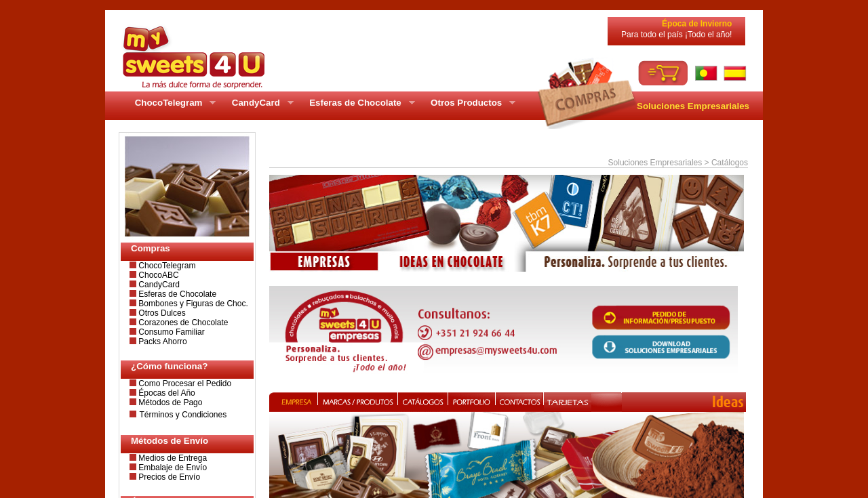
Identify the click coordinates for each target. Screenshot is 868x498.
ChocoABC (158, 275)
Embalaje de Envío (172, 468)
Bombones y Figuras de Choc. (192, 304)
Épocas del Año (166, 393)
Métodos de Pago (169, 402)
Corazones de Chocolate (182, 323)
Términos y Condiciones (183, 415)
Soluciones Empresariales (693, 106)
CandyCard (158, 285)
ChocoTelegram (166, 266)
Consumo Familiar (171, 332)
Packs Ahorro (162, 341)
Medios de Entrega (172, 458)
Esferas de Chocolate (176, 294)
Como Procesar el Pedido (184, 383)
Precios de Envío (168, 477)
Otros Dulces (161, 313)
